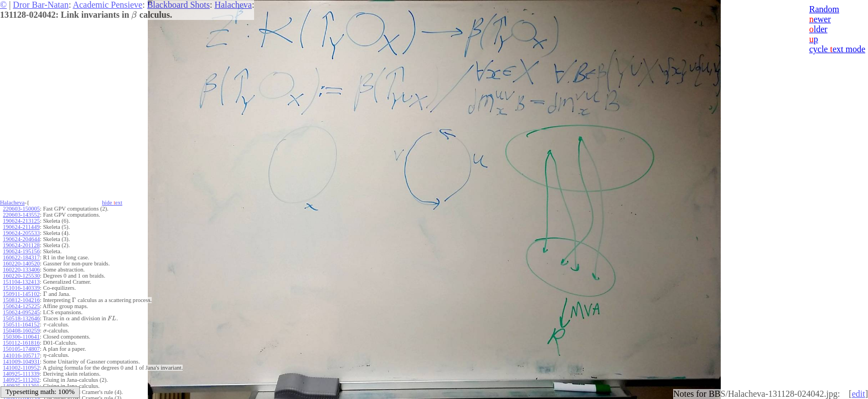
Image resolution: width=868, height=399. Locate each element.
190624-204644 (21, 239)
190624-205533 (21, 233)
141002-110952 (21, 368)
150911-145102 (21, 294)
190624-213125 (21, 221)
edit (859, 394)
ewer (820, 19)
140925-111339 (21, 374)
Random (824, 9)
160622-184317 (21, 257)
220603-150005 (21, 209)
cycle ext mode (837, 49)
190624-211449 (21, 227)
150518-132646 (21, 318)
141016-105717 (21, 355)
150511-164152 (21, 324)
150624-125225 (21, 306)
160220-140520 (21, 264)
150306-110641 (21, 337)
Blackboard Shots (179, 5)
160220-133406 (21, 270)
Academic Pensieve (107, 5)
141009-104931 (21, 362)
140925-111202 (21, 380)
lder (818, 29)
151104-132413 (21, 282)
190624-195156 (21, 251)
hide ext (112, 203)
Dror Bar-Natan (41, 5)
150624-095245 (21, 312)
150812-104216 (21, 300)
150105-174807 (21, 349)
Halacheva (233, 5)
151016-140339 (21, 288)
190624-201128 (21, 245)
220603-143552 (21, 215)
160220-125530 (21, 276)
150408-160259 (21, 331)
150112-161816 (21, 343)
